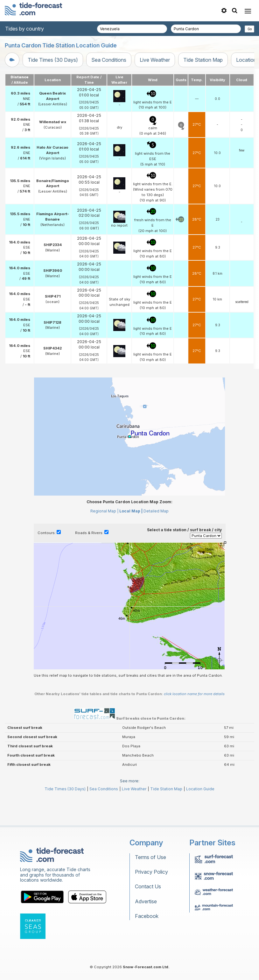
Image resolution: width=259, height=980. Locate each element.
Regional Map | (104, 540)
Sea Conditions (109, 60)
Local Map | (131, 540)
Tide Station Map (203, 60)
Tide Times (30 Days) (53, 60)
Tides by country (24, 29)
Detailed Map (156, 540)
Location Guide (200, 818)
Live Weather (155, 60)
